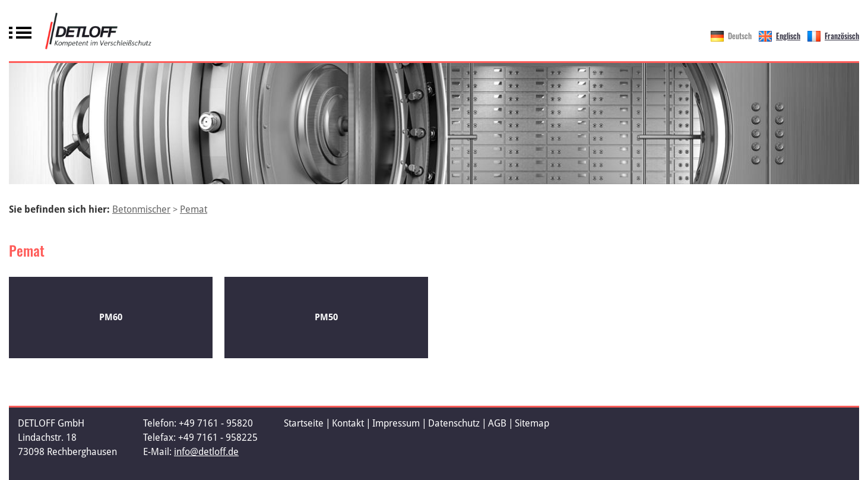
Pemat (194, 209)
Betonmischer (141, 209)
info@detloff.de (206, 452)
